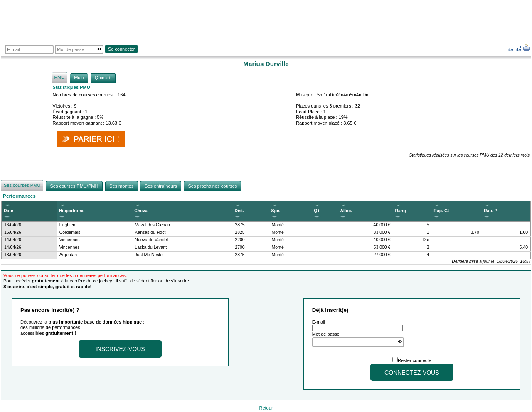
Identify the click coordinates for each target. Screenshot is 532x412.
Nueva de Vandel (151, 240)
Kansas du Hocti (150, 232)
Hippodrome (72, 211)
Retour (266, 408)
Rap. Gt (441, 211)
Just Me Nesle (148, 255)
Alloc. (346, 211)
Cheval (141, 211)
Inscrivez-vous (120, 349)
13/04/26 (13, 255)
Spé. (276, 211)
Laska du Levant (151, 247)
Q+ (317, 211)
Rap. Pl (491, 211)
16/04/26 (13, 225)
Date (9, 211)
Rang (400, 211)
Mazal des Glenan (152, 225)
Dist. (239, 211)
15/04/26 (13, 232)
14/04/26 (13, 240)
